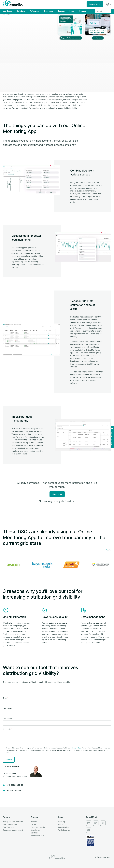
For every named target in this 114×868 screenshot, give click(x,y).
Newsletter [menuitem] (35, 830)
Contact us (57, 494)
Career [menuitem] (33, 824)
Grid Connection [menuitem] (10, 824)
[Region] (109, 4)
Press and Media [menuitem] (38, 827)
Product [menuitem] (7, 817)
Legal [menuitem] (61, 817)
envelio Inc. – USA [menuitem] (38, 836)
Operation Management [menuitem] (13, 830)
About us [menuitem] (35, 822)
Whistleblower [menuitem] (64, 830)
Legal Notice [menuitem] (64, 827)
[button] (107, 550)
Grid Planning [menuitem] (9, 827)
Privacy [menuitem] (61, 824)
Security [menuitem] (62, 822)
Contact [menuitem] (34, 833)
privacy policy (76, 748)
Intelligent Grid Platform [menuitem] (13, 822)
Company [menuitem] (35, 817)
